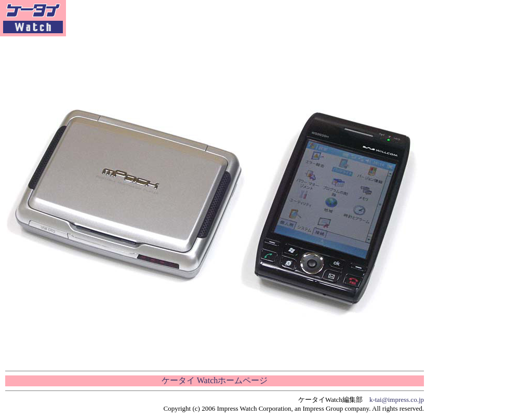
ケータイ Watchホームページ (215, 380)
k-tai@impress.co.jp (397, 400)
